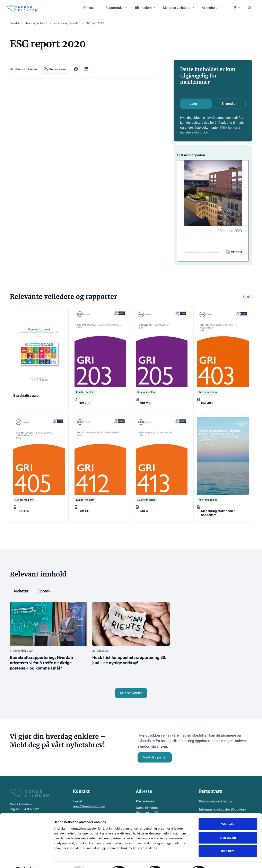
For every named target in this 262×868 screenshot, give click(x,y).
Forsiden (15, 23)
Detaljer (218, 860)
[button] (90, 8)
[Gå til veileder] (39, 359)
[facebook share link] (76, 69)
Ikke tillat (228, 841)
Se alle (247, 297)
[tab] (22, 591)
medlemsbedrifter (193, 735)
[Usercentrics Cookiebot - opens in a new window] (27, 860)
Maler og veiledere (37, 23)
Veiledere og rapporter (67, 23)
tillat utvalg (228, 828)
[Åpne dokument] (213, 205)
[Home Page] (22, 8)
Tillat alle (228, 814)
